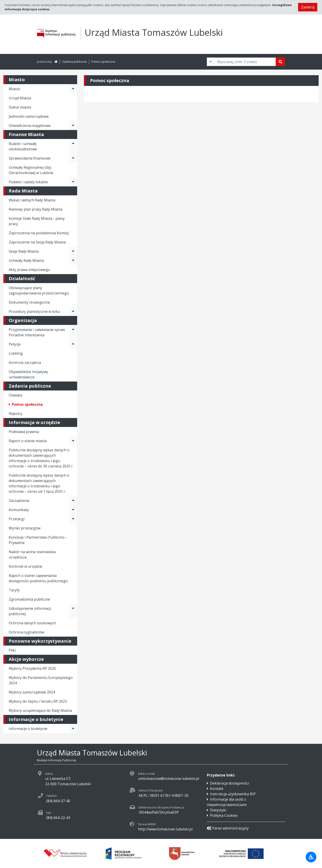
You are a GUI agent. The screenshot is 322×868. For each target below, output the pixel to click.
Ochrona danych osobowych (32, 623)
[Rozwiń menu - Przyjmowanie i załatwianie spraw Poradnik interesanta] (73, 332)
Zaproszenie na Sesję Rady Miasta (37, 242)
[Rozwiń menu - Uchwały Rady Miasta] (73, 260)
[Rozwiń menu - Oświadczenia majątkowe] (73, 126)
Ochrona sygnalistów (26, 632)
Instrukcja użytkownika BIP (233, 794)
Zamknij (308, 7)
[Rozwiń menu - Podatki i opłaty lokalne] (73, 182)
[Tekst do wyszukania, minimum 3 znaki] (245, 62)
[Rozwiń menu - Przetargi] (73, 519)
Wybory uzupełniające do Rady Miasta (40, 710)
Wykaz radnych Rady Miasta (32, 200)
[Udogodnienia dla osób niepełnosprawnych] (311, 857)
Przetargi (17, 519)
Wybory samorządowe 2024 (32, 692)
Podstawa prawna (24, 432)
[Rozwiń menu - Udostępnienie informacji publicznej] (73, 611)
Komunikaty (19, 510)
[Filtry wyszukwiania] (211, 62)
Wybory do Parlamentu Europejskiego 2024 (41, 680)
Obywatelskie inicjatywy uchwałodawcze (28, 374)
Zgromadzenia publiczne (29, 599)
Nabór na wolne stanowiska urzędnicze (32, 554)
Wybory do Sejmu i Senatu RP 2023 (38, 701)
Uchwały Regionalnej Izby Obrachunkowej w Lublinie (31, 170)
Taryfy (14, 590)
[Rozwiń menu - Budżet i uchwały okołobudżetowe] (73, 146)
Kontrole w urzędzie (25, 566)
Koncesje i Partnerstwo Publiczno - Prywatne (38, 540)
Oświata (15, 395)
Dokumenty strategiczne (29, 302)
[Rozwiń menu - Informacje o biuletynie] (73, 729)
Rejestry (16, 414)
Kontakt (217, 789)
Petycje (15, 344)
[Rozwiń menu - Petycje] (73, 344)
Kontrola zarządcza (25, 363)
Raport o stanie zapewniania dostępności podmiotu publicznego (38, 578)
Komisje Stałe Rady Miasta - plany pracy (37, 221)
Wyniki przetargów (25, 528)
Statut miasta (20, 107)
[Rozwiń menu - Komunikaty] (73, 510)
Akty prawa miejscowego (29, 270)
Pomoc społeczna (103, 62)
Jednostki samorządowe (29, 116)
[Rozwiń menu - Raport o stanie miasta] (73, 441)
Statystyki (218, 810)
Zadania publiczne (74, 62)
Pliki (12, 650)
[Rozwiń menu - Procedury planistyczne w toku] (73, 311)
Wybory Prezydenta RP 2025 (32, 668)
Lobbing (16, 353)
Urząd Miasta (20, 98)
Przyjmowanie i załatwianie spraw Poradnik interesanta (37, 332)
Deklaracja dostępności (229, 783)
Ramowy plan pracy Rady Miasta (36, 209)
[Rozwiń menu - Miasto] (73, 89)
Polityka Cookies (224, 815)
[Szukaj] (280, 62)
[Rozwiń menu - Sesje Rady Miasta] (73, 251)
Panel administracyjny (228, 828)
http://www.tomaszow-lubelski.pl (165, 829)
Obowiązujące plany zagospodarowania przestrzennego (39, 290)
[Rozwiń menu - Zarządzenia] (73, 501)
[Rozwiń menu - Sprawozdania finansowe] (73, 158)
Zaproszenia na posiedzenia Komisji (39, 233)
